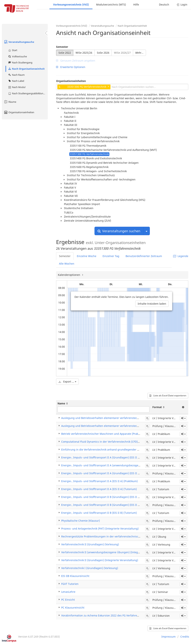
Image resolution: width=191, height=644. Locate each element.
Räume (10, 102)
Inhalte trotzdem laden (152, 304)
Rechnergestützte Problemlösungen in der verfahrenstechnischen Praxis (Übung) (112, 536)
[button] (183, 418)
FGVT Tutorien (70, 584)
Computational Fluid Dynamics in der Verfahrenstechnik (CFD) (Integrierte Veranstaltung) (117, 442)
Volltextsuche (17, 56)
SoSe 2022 (65, 53)
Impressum (168, 637)
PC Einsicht (68, 600)
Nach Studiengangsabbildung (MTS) (28, 93)
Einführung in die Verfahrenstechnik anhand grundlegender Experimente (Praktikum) (114, 450)
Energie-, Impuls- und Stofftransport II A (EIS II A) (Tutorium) (99, 489)
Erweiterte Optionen (71, 67)
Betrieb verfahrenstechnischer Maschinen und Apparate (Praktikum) (104, 434)
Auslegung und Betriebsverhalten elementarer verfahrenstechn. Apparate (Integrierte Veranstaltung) (124, 418)
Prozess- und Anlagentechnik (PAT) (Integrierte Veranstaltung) (100, 529)
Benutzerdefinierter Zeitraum (144, 256)
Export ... (67, 382)
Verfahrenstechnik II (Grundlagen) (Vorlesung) (90, 544)
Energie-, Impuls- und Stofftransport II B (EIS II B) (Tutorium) (99, 513)
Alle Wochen (67, 264)
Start (13, 50)
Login (182, 5)
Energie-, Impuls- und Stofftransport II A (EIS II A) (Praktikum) (99, 481)
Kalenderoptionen (69, 275)
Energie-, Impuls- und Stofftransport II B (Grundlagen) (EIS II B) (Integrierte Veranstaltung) (118, 497)
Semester (62, 47)
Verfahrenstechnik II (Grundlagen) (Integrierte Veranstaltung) (100, 560)
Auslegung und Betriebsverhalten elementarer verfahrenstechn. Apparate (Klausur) (113, 426)
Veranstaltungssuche (19, 42)
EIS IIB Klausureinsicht (75, 576)
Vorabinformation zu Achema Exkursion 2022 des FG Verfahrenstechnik (105, 615)
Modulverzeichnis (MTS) (111, 5)
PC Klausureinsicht (73, 608)
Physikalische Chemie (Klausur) (81, 521)
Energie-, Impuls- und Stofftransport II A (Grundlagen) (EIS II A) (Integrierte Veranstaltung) (118, 457)
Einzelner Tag (111, 256)
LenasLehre (68, 592)
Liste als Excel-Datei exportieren (168, 395)
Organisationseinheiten (19, 112)
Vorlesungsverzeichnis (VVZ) (71, 5)
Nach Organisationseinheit (26, 69)
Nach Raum (16, 75)
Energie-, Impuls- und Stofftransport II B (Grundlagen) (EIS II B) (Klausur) (107, 505)
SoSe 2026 (103, 53)
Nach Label (16, 81)
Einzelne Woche (87, 256)
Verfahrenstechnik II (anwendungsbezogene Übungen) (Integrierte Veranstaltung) (113, 552)
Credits (185, 637)
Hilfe (136, 5)
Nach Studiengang (20, 62)
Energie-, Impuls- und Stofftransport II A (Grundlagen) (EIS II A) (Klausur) (107, 473)
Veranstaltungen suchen (119, 231)
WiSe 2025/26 (84, 53)
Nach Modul (17, 87)
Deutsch (164, 5)
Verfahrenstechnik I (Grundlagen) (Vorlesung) (90, 568)
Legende (181, 256)
